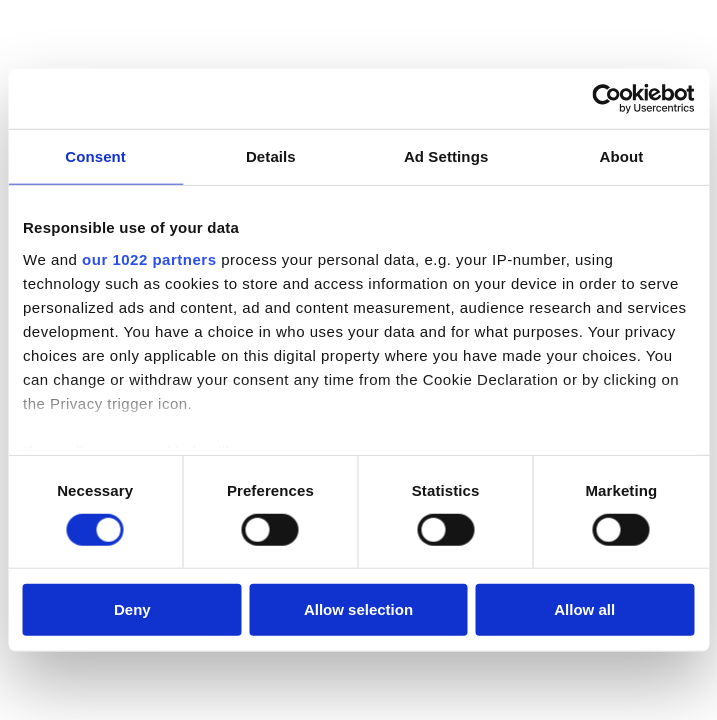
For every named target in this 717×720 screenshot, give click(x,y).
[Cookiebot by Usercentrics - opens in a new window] (606, 99)
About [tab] (621, 156)
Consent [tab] (95, 156)
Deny (132, 609)
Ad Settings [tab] (446, 156)
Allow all (584, 609)
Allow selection (358, 609)
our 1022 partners (149, 258)
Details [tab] (271, 156)
